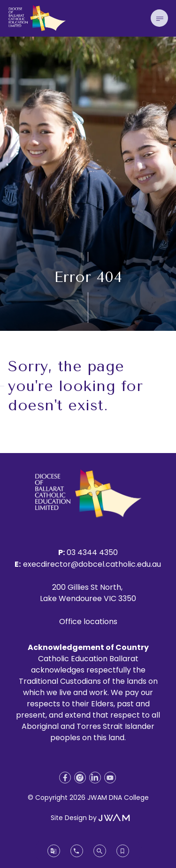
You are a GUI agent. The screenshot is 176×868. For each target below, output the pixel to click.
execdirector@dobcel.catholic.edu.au (92, 564)
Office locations (88, 622)
